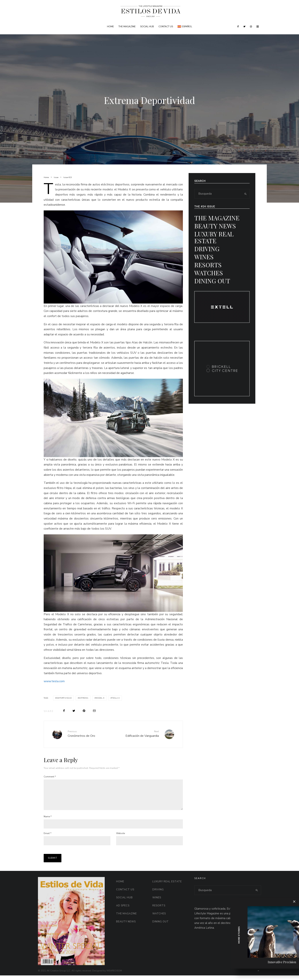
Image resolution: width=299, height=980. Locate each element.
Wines (204, 257)
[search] (245, 194)
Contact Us (166, 27)
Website (121, 838)
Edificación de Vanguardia (137, 734)
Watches (209, 273)
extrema (84, 698)
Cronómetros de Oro (89, 734)
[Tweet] (74, 711)
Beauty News (215, 226)
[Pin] (84, 711)
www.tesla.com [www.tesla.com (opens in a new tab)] (54, 681)
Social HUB (147, 27)
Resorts (208, 265)
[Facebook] (238, 27)
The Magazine (127, 27)
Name (48, 821)
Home (110, 27)
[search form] (218, 194)
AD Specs (123, 910)
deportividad (64, 698)
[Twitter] (244, 27)
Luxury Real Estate (214, 237)
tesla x (116, 698)
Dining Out (212, 281)
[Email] (94, 711)
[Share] (64, 711)
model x (100, 698)
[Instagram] (251, 27)
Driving (207, 249)
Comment (50, 777)
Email (47, 838)
